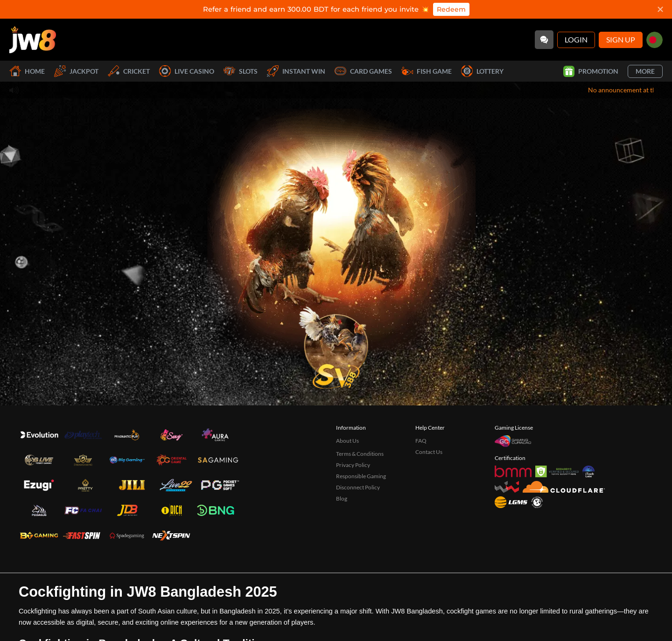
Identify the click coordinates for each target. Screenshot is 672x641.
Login (576, 39)
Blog (342, 498)
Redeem (451, 9)
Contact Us (429, 452)
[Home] (33, 40)
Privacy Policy (353, 465)
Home (27, 71)
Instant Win (296, 71)
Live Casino (187, 71)
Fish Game (427, 71)
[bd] (654, 40)
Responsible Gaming (361, 476)
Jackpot (76, 71)
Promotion (591, 71)
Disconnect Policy (358, 487)
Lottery (482, 71)
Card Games (363, 71)
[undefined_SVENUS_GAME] (336, 345)
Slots (241, 71)
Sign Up (621, 39)
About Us (347, 441)
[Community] (544, 40)
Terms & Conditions (360, 454)
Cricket (129, 71)
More (645, 71)
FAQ (421, 441)
